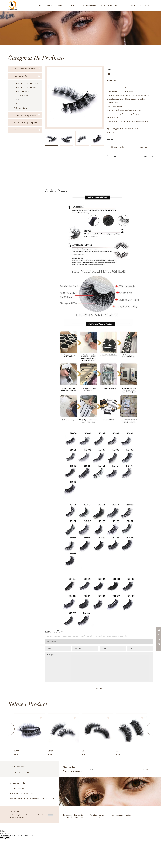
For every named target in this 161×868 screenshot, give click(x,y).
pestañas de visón (21, 95)
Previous (116, 156)
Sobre (50, 5)
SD (16, 103)
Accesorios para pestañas (27, 115)
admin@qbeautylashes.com (26, 793)
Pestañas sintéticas (20, 108)
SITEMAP (17, 812)
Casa (40, 5)
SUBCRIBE (145, 770)
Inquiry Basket (119, 147)
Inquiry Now (143, 147)
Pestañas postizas (27, 76)
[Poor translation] (7, 838)
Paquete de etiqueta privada (27, 122)
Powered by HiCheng (17, 817)
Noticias (74, 5)
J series (17, 99)
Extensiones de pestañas (27, 69)
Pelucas (27, 130)
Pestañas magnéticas (21, 91)
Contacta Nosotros (109, 5)
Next (145, 156)
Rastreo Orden (89, 5)
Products (61, 5)
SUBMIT (99, 729)
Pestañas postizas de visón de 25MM (27, 83)
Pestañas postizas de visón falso (25, 87)
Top (151, 820)
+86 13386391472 (21, 788)
